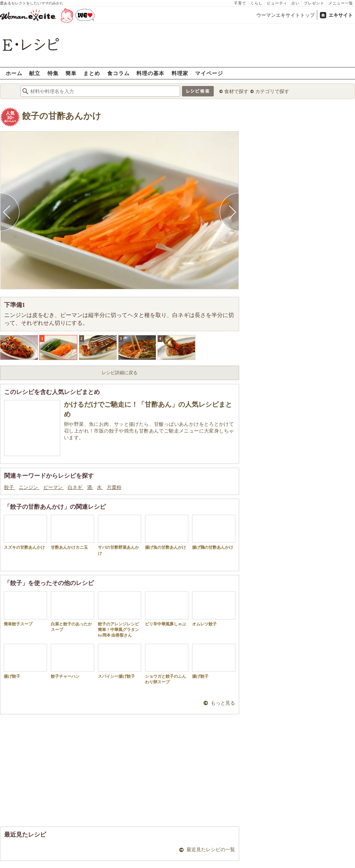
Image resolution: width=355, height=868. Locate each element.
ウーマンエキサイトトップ (285, 15)
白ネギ (75, 487)
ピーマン (54, 487)
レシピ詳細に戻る (120, 373)
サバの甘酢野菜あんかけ (120, 535)
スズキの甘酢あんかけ (25, 532)
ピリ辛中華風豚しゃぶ (167, 609)
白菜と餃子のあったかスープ (72, 612)
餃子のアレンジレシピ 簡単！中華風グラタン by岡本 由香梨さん (120, 615)
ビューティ (277, 3)
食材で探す (236, 91)
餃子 (10, 487)
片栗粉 (114, 487)
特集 (53, 73)
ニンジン (29, 487)
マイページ (209, 73)
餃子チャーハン (72, 661)
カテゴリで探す (272, 91)
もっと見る (223, 703)
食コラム (118, 73)
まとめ (92, 73)
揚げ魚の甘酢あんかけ (167, 532)
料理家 (180, 73)
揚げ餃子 (25, 661)
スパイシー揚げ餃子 (120, 661)
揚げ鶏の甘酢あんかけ (214, 532)
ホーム (14, 73)
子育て (240, 3)
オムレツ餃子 (214, 609)
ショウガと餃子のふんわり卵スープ (167, 664)
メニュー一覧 (341, 3)
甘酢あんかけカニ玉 (72, 532)
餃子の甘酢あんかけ (62, 116)
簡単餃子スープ (25, 609)
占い (296, 3)
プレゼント (314, 3)
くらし (257, 3)
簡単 (71, 73)
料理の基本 (150, 73)
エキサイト (341, 15)
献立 (35, 73)
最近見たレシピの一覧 (211, 849)
